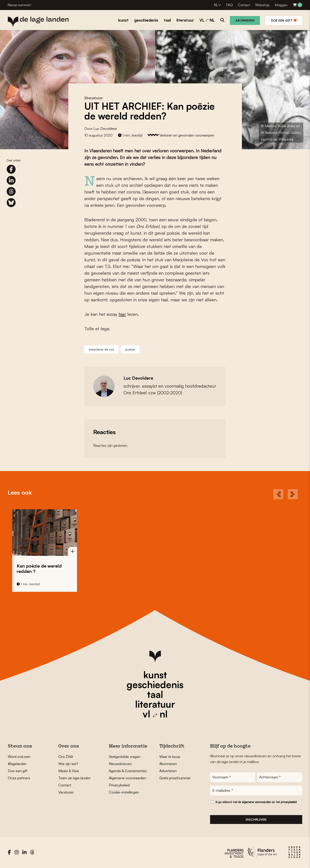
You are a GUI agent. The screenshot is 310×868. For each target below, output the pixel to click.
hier (122, 314)
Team (74, 778)
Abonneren (245, 20)
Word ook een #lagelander (19, 760)
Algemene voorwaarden (128, 778)
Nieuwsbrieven (120, 764)
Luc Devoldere (105, 129)
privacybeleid (289, 803)
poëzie (130, 349)
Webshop (262, 5)
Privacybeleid (119, 785)
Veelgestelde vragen (125, 757)
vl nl (155, 714)
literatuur (155, 704)
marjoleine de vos (101, 349)
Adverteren (168, 771)
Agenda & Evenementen (128, 771)
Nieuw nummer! (19, 5)
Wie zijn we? (68, 764)
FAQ (230, 5)
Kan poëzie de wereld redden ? (39, 569)
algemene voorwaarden (256, 803)
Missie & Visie (69, 771)
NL (216, 5)
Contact (244, 5)
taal (155, 694)
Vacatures (66, 792)
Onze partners (19, 778)
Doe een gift (284, 20)
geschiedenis (155, 685)
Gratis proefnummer (175, 778)
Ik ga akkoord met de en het (256, 803)
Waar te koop (170, 757)
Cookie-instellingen (124, 792)
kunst (155, 675)
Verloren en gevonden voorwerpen (187, 135)
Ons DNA (66, 757)
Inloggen (281, 5)
